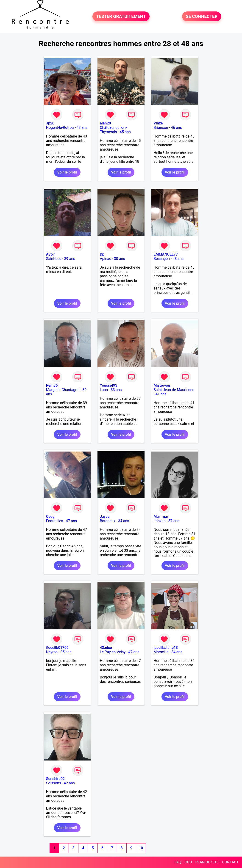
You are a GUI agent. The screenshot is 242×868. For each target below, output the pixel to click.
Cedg (50, 517)
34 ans (124, 521)
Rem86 (52, 385)
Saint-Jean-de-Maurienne (174, 390)
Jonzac (160, 521)
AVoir (51, 254)
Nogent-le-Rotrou (60, 128)
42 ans (69, 783)
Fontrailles (55, 521)
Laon (104, 390)
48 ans (178, 259)
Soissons (54, 783)
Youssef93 (108, 385)
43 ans (82, 128)
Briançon (161, 128)
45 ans (125, 132)
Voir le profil (67, 172)
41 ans (161, 394)
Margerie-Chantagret (63, 390)
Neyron (52, 652)
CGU (188, 862)
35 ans (66, 652)
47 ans (71, 521)
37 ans (174, 521)
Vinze (158, 123)
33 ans (116, 390)
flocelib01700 (57, 648)
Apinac (105, 259)
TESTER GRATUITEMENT (121, 16)
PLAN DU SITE (207, 862)
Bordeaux (107, 521)
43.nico (106, 648)
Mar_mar (161, 517)
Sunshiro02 (55, 779)
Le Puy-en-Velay (113, 652)
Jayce (105, 517)
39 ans (70, 259)
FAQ (178, 862)
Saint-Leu (54, 259)
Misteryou (162, 385)
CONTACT (230, 862)
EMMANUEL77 (166, 254)
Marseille (161, 652)
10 (141, 848)
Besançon (162, 259)
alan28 (105, 123)
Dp (102, 254)
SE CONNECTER (202, 16)
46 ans (176, 128)
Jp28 (50, 123)
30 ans (120, 259)
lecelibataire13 (166, 648)
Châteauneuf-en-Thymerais (113, 130)
